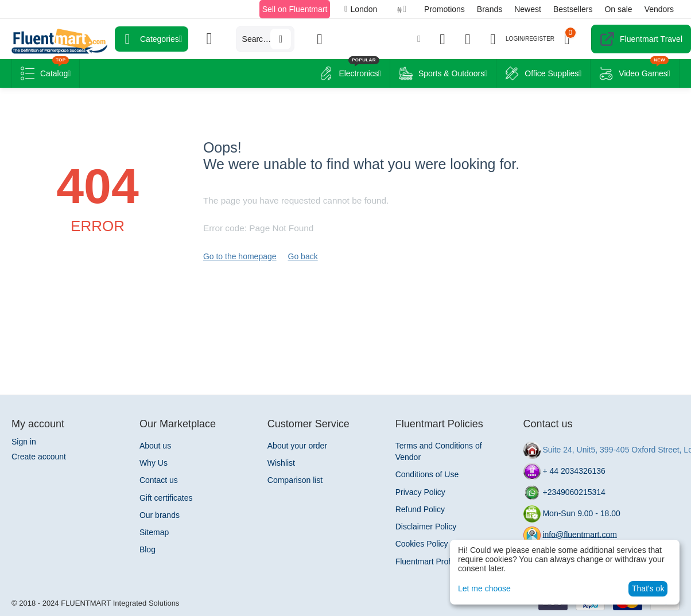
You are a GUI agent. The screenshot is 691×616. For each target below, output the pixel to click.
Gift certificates (166, 498)
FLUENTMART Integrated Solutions (120, 603)
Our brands (160, 515)
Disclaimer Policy (426, 527)
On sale (618, 9)
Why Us (154, 463)
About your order (297, 446)
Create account (39, 457)
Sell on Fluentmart (295, 9)
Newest (528, 9)
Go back (303, 256)
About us (155, 446)
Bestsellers (573, 9)
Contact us (159, 480)
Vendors (659, 9)
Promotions (445, 9)
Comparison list (295, 480)
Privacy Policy (420, 492)
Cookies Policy (422, 544)
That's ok (648, 588)
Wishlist (281, 463)
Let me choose (484, 588)
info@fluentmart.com (579, 534)
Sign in (24, 442)
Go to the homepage (240, 256)
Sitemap (154, 532)
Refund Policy (420, 509)
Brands (490, 9)
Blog (147, 549)
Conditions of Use (427, 474)
